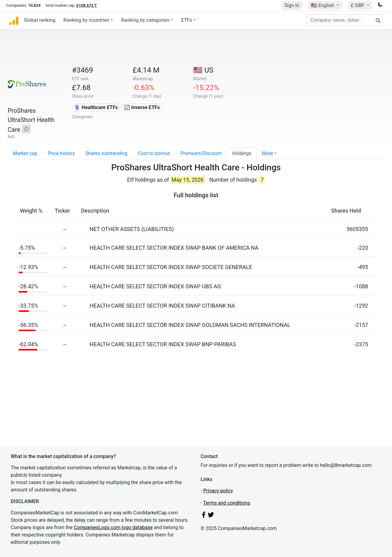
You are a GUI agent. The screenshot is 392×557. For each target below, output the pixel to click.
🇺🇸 (323, 5)
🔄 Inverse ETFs (142, 107)
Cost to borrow (154, 153)
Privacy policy (218, 491)
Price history (61, 153)
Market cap (25, 153)
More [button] (268, 153)
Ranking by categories (145, 20)
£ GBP (358, 5)
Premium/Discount (201, 153)
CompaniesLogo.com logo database (113, 527)
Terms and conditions (227, 503)
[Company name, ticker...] (345, 20)
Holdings (242, 153)
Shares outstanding (106, 153)
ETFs (187, 20)
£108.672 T (87, 5)
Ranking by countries (86, 20)
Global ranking (40, 20)
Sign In (292, 5)
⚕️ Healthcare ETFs (96, 107)
